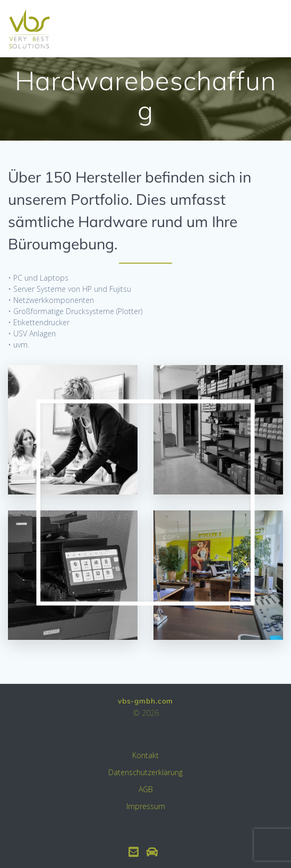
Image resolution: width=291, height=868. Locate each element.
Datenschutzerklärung (145, 772)
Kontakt (145, 755)
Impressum (146, 806)
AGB (146, 789)
